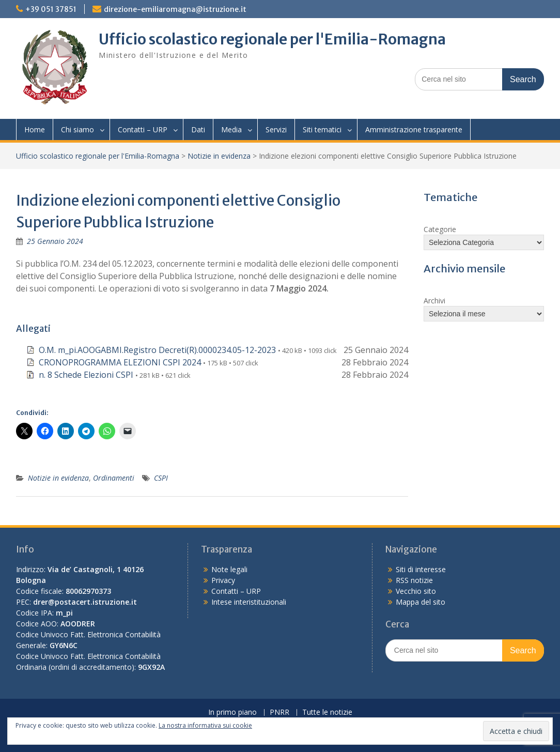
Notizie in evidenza (219, 156)
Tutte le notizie (327, 712)
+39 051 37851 (51, 9)
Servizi (276, 129)
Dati (198, 129)
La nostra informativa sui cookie (205, 725)
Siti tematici (322, 129)
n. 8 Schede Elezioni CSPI (86, 375)
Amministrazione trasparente (414, 129)
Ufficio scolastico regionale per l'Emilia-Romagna (272, 39)
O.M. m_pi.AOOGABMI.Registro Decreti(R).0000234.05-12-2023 (157, 350)
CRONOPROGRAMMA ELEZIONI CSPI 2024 (120, 362)
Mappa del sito (421, 602)
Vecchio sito (416, 591)
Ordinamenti (114, 478)
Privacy (223, 580)
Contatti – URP (143, 129)
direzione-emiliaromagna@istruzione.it (175, 9)
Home (35, 129)
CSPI (161, 478)
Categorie (440, 229)
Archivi (434, 301)
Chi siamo (77, 129)
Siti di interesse (421, 569)
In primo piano (232, 712)
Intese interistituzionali (249, 602)
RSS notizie (414, 580)
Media (231, 129)
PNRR (279, 712)
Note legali (229, 569)
